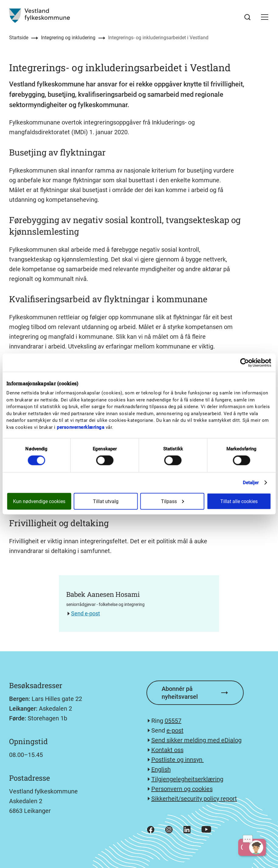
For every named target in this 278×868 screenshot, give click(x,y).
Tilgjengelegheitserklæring (187, 779)
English (161, 769)
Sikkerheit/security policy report (194, 799)
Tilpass (173, 501)
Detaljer (251, 483)
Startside (19, 38)
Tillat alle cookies (239, 501)
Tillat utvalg (106, 501)
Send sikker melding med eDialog (196, 740)
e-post (175, 730)
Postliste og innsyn (178, 760)
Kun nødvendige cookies (39, 501)
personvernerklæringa (81, 427)
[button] (265, 17)
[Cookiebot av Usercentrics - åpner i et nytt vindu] (244, 363)
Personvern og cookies (182, 789)
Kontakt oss (167, 750)
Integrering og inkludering (68, 38)
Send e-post (86, 613)
